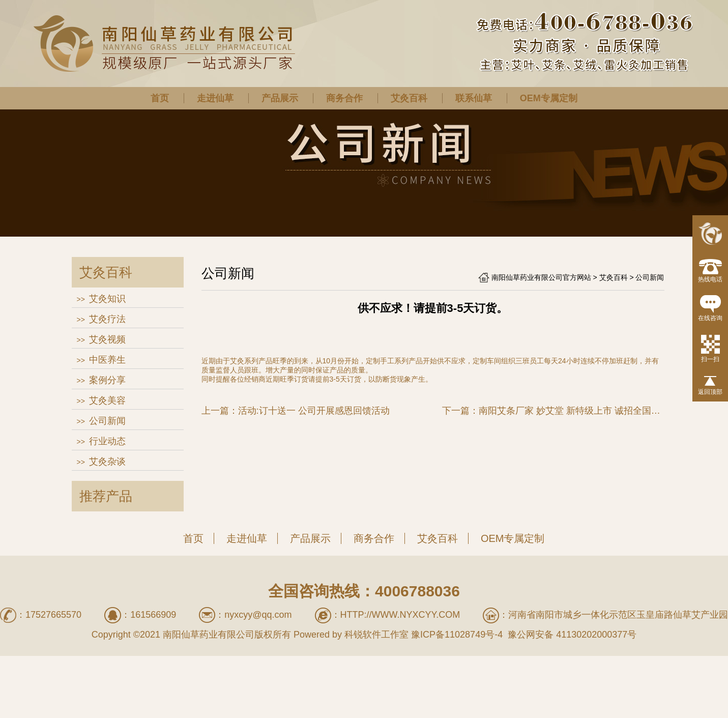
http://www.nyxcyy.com (400, 615)
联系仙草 (474, 98)
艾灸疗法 (107, 319)
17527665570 (53, 615)
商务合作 (344, 98)
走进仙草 (215, 98)
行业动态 (107, 441)
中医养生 (107, 360)
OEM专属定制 (549, 98)
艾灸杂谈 (107, 462)
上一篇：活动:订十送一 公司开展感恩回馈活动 (296, 411)
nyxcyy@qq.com (258, 615)
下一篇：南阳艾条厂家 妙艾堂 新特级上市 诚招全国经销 (553, 411)
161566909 (153, 615)
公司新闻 (107, 421)
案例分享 (107, 380)
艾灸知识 (107, 299)
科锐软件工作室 (376, 635)
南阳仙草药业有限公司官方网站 (541, 277)
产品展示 (280, 98)
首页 (160, 98)
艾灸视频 (107, 339)
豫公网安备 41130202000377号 (571, 635)
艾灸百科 (409, 98)
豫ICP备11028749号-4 (457, 635)
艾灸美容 (107, 400)
